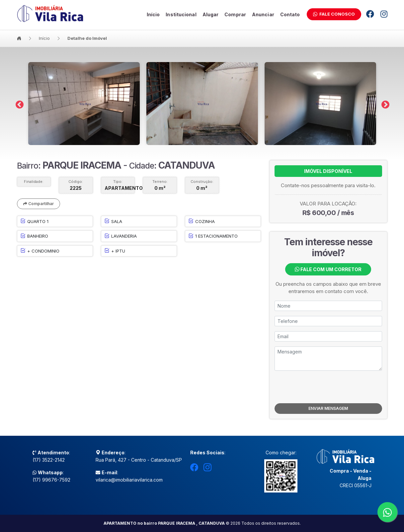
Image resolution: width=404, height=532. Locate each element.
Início (153, 14)
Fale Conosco (334, 14)
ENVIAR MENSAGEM (328, 408)
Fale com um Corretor (328, 269)
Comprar (235, 14)
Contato (290, 14)
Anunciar (263, 14)
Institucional (181, 14)
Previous (18, 104)
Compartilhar (39, 204)
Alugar (211, 14)
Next (384, 104)
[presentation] (328, 387)
